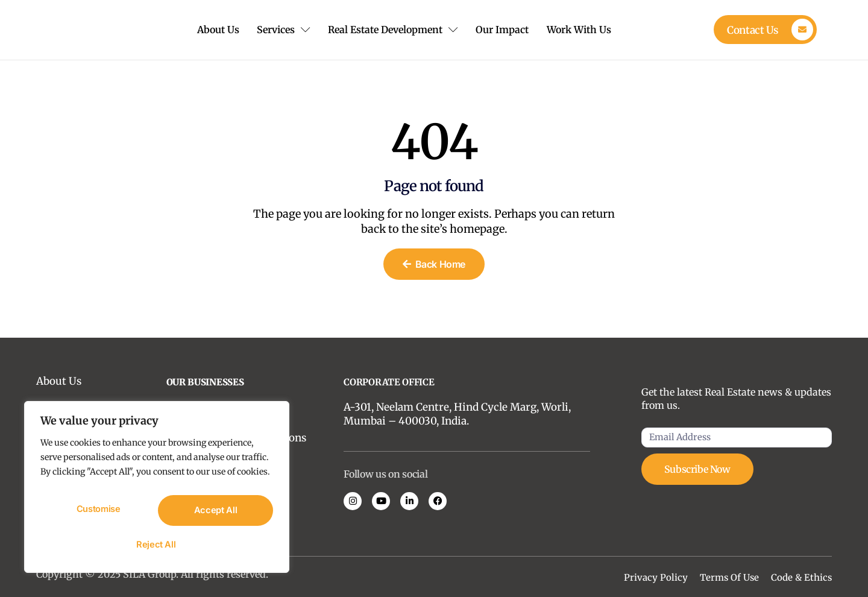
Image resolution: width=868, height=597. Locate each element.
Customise (98, 513)
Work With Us (592, 30)
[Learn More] (765, 30)
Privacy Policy (656, 577)
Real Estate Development (397, 30)
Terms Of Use (729, 577)
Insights (56, 408)
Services (282, 30)
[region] (157, 491)
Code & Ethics (801, 577)
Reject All (214, 513)
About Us (212, 30)
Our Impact (511, 30)
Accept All (157, 545)
